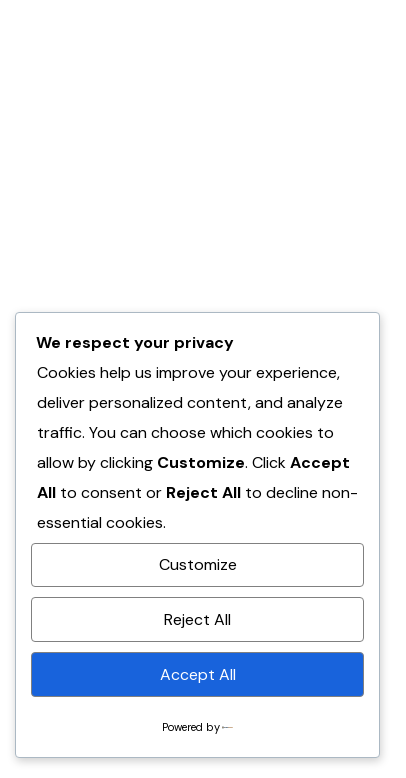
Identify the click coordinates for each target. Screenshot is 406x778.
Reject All (197, 619)
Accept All (198, 674)
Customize (198, 564)
